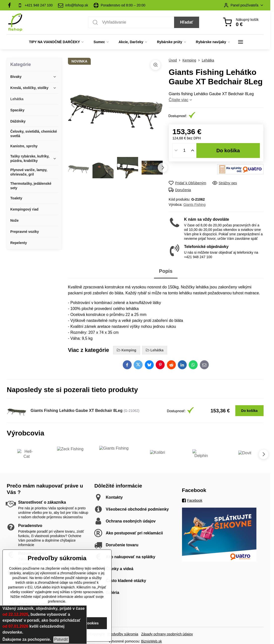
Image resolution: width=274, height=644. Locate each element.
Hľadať (187, 22)
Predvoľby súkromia (123, 634)
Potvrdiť (61, 639)
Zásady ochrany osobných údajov (167, 634)
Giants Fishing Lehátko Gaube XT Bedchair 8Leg (76, 411)
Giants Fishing (194, 205)
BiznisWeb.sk (152, 641)
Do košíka (228, 151)
